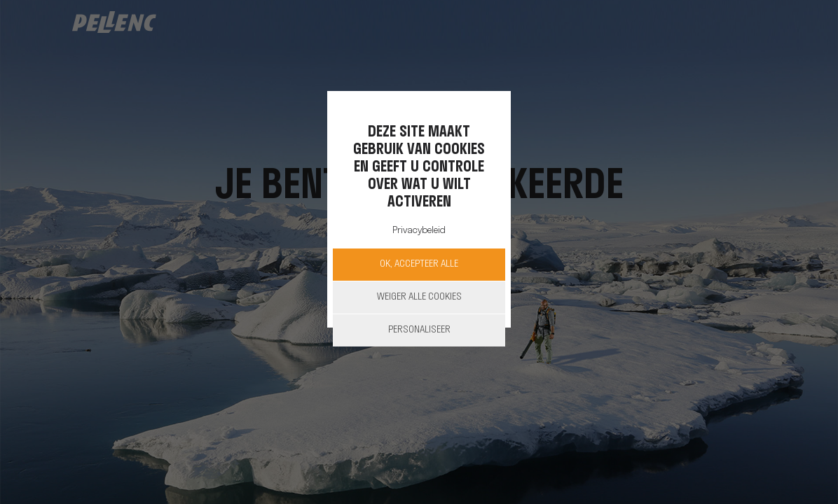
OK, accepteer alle (419, 264)
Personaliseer (419, 330)
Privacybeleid (419, 231)
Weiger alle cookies (419, 297)
